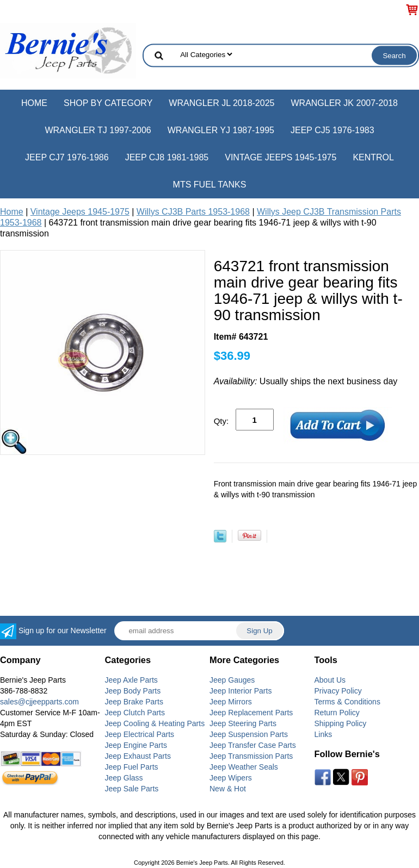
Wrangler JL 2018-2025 (221, 103)
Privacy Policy (338, 691)
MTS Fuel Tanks (210, 185)
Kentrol (373, 157)
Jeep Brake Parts (134, 702)
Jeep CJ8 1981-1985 (167, 157)
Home (34, 103)
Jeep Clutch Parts (135, 713)
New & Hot (228, 789)
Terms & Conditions (347, 702)
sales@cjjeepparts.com (39, 702)
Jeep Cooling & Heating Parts (155, 723)
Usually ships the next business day (306, 381)
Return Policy (337, 713)
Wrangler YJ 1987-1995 (221, 130)
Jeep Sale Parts (132, 789)
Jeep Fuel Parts (132, 767)
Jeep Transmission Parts (251, 756)
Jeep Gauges (232, 680)
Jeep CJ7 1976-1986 (67, 157)
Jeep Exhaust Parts (138, 756)
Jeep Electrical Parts (140, 734)
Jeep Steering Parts (243, 723)
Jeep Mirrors (231, 702)
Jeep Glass (124, 778)
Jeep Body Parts (133, 691)
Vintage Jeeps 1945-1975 (281, 157)
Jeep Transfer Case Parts (253, 745)
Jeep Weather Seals (244, 767)
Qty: (221, 421)
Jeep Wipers (231, 778)
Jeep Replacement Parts (251, 713)
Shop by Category (108, 103)
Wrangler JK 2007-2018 (344, 103)
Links (324, 734)
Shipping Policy (341, 723)
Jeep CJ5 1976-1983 (332, 130)
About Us (330, 680)
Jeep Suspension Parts (249, 734)
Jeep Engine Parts (136, 745)
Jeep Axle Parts (131, 680)
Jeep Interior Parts (241, 691)
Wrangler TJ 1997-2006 (98, 130)
